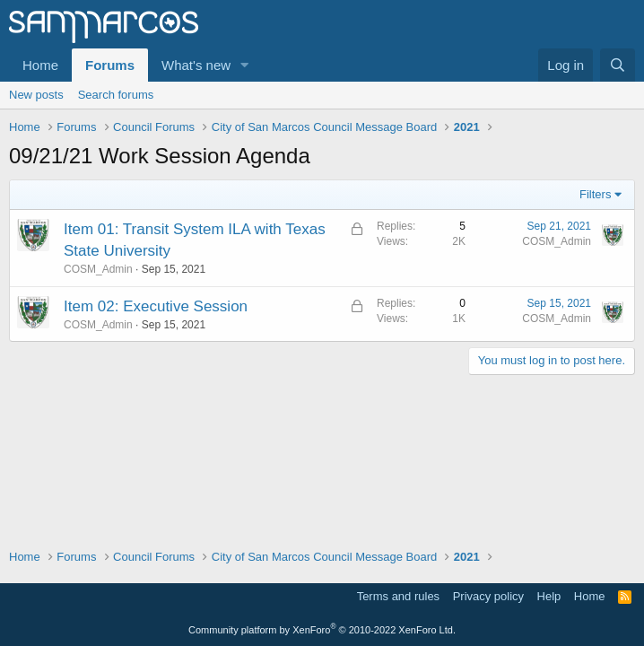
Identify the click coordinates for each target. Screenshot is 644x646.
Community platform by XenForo (322, 630)
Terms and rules (398, 596)
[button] (245, 65)
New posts (36, 95)
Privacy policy (488, 596)
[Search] (618, 65)
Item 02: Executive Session (156, 306)
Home (40, 65)
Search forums (116, 95)
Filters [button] (595, 194)
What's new (196, 65)
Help (549, 596)
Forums (110, 65)
